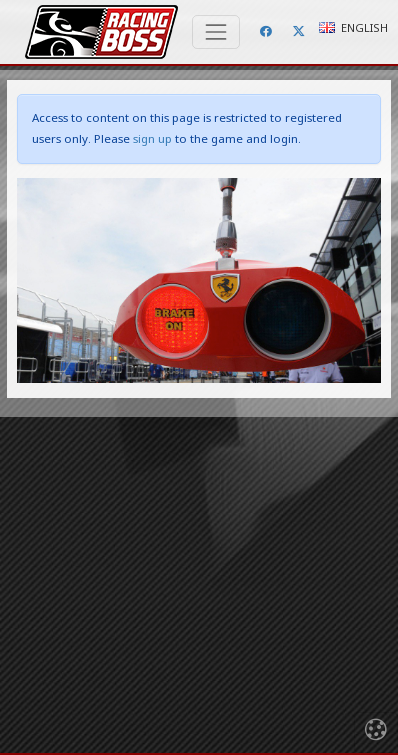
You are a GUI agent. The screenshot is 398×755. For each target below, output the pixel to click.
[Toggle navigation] (216, 32)
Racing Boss (101, 32)
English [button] (353, 27)
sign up (152, 138)
